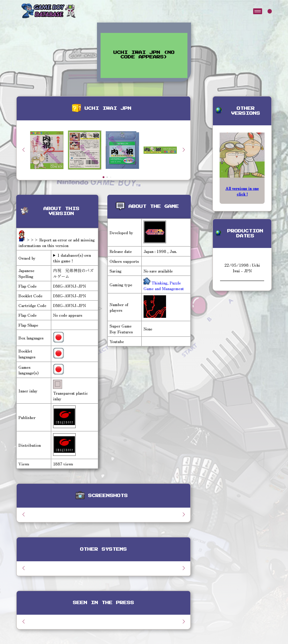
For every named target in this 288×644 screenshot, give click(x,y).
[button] (184, 150)
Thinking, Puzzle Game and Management (164, 285)
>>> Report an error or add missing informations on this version (57, 242)
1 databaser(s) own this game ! (72, 258)
